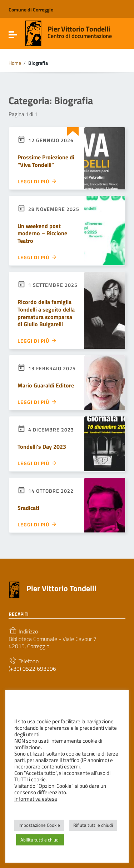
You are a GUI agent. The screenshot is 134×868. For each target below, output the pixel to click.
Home (15, 63)
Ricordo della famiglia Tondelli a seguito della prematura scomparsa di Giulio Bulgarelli (46, 313)
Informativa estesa (36, 799)
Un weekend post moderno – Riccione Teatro (42, 233)
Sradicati (28, 508)
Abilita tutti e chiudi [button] (40, 840)
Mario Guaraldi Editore (46, 385)
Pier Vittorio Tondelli (79, 29)
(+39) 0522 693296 (32, 669)
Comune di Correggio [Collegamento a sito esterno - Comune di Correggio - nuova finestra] (31, 9)
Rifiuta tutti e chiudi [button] (93, 825)
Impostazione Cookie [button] (39, 825)
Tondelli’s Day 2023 (42, 447)
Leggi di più (37, 181)
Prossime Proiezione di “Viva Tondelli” (46, 161)
